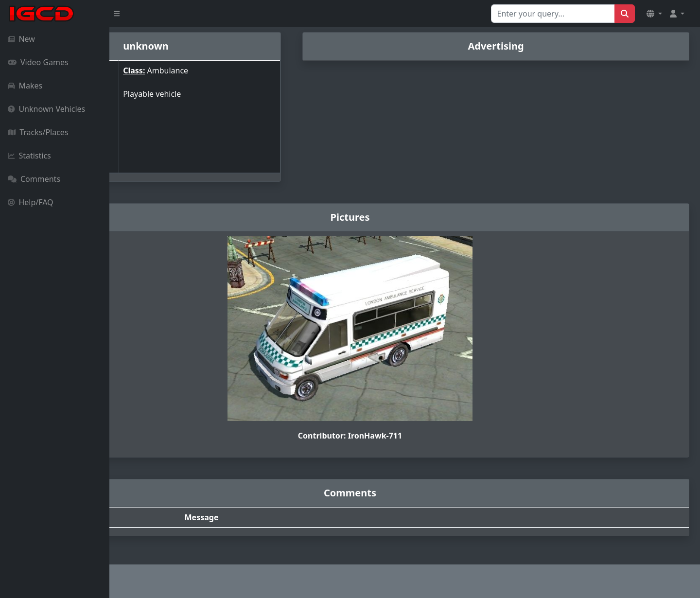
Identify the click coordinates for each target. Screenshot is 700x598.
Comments (34, 179)
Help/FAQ (31, 202)
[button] (654, 14)
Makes (25, 86)
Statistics (29, 156)
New (21, 39)
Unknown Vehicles (46, 109)
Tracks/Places (38, 132)
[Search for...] (553, 14)
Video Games (38, 62)
